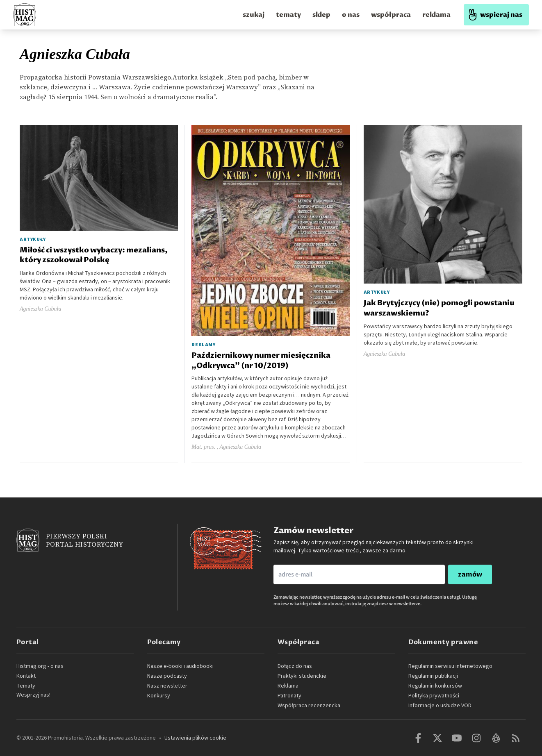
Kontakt (26, 676)
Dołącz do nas (295, 666)
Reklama (288, 686)
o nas (351, 15)
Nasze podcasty (167, 676)
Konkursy (159, 696)
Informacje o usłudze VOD (440, 706)
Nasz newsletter (167, 686)
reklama (436, 15)
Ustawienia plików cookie (195, 738)
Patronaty (289, 696)
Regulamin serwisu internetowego (450, 666)
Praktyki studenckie (302, 676)
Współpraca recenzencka (309, 706)
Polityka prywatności (434, 696)
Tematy (26, 686)
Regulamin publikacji (433, 676)
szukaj (254, 15)
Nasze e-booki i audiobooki (180, 666)
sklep (321, 15)
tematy (288, 15)
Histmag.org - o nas (40, 666)
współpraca (391, 15)
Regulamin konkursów (435, 686)
